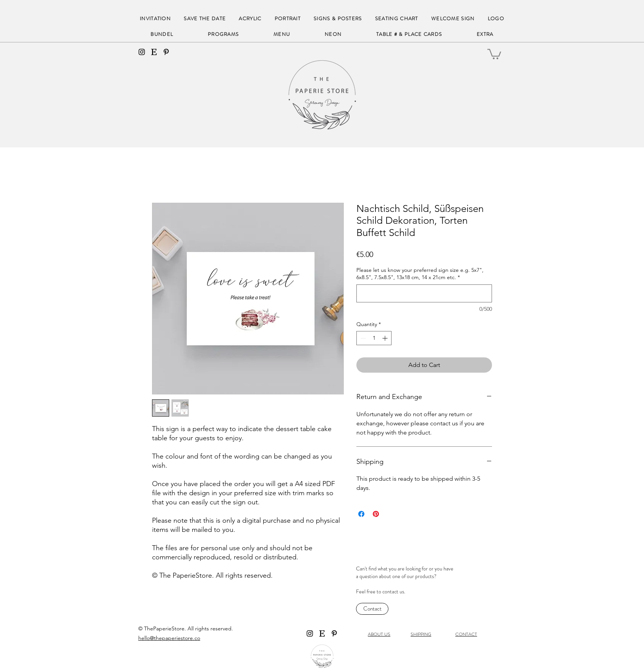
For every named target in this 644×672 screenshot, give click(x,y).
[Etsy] (154, 52)
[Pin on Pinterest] (376, 514)
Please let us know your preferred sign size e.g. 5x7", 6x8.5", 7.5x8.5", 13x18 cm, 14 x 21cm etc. (420, 274)
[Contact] (372, 609)
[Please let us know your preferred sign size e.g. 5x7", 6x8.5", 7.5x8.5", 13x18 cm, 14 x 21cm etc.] (424, 293)
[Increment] (386, 338)
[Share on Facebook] (361, 514)
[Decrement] (362, 338)
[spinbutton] (374, 338)
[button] (494, 53)
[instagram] (142, 52)
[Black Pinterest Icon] (166, 52)
